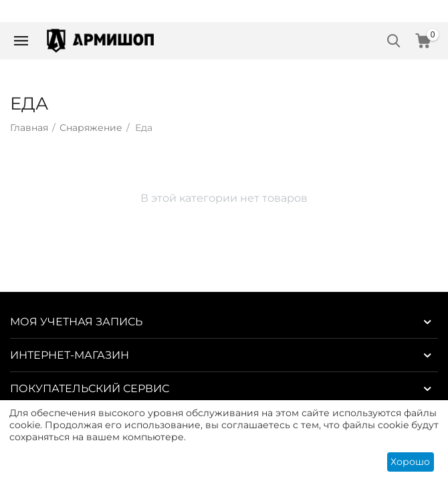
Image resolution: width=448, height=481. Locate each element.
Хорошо (410, 462)
